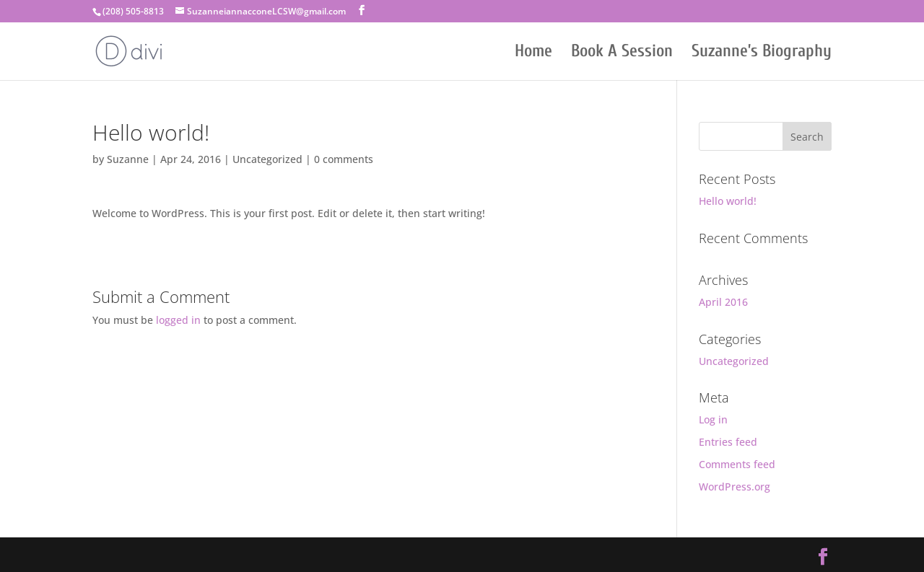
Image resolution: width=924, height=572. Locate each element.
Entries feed (728, 442)
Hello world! (728, 201)
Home (533, 53)
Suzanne (128, 159)
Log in (713, 419)
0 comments (344, 159)
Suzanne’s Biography (762, 53)
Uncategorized (267, 159)
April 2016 (723, 302)
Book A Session (622, 53)
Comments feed (737, 464)
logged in (178, 320)
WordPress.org (735, 487)
